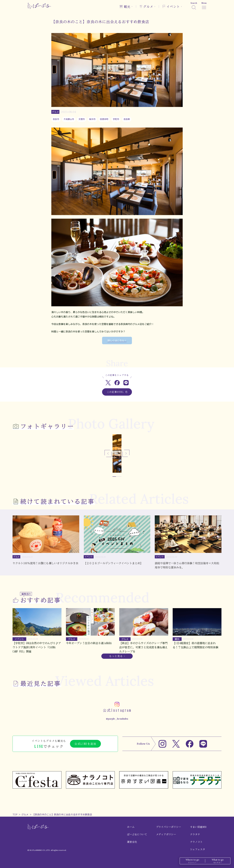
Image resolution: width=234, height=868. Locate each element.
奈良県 (127, 119)
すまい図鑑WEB (198, 827)
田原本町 (104, 119)
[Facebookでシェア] (117, 383)
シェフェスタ (198, 849)
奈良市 (56, 119)
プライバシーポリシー (169, 827)
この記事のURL (117, 392)
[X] (176, 744)
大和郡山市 (69, 119)
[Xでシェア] (108, 383)
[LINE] (203, 744)
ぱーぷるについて (137, 834)
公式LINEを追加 (85, 744)
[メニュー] (204, 6)
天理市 (82, 119)
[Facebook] (190, 744)
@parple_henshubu (117, 719)
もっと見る (116, 656)
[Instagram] (162, 744)
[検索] (194, 6)
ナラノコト (196, 842)
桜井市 (92, 119)
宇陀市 (116, 119)
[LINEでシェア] (126, 383)
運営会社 (132, 842)
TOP (15, 815)
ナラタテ (195, 834)
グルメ (25, 815)
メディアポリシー (166, 834)
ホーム (131, 827)
